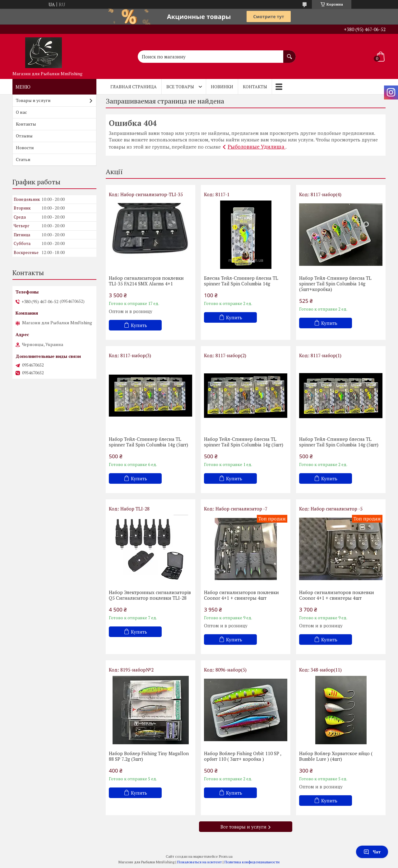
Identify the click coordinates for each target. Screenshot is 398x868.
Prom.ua (226, 856)
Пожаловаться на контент (199, 862)
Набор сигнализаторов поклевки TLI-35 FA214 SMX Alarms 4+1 (146, 281)
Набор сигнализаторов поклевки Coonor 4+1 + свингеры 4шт (241, 595)
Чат (372, 852)
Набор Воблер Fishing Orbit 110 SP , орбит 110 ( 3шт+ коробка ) (243, 756)
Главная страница (134, 87)
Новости (25, 148)
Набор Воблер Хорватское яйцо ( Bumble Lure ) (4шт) (336, 756)
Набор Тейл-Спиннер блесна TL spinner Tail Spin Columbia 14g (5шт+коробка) (335, 284)
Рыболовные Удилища (257, 147)
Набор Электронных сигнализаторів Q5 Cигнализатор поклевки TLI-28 (150, 595)
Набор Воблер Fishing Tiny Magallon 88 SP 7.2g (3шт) (149, 756)
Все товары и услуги (243, 827)
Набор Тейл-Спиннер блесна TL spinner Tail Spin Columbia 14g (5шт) (148, 442)
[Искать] (289, 53)
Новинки (222, 87)
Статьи (23, 159)
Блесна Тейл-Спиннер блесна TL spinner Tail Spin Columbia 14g (241, 281)
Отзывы (24, 136)
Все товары (180, 87)
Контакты (255, 87)
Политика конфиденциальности (252, 862)
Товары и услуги (33, 100)
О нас (21, 112)
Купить (139, 325)
